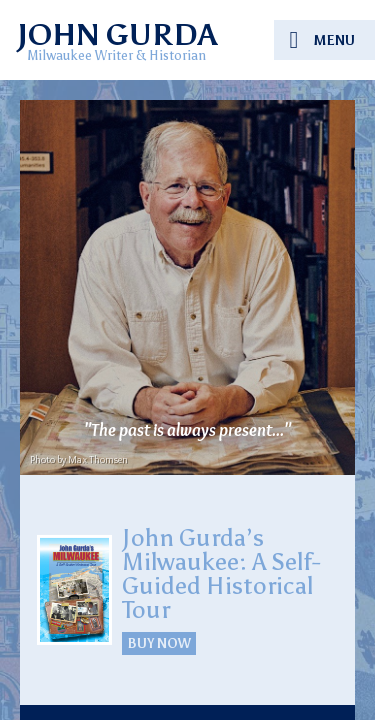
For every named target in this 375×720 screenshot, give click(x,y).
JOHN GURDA (116, 35)
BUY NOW (159, 643)
